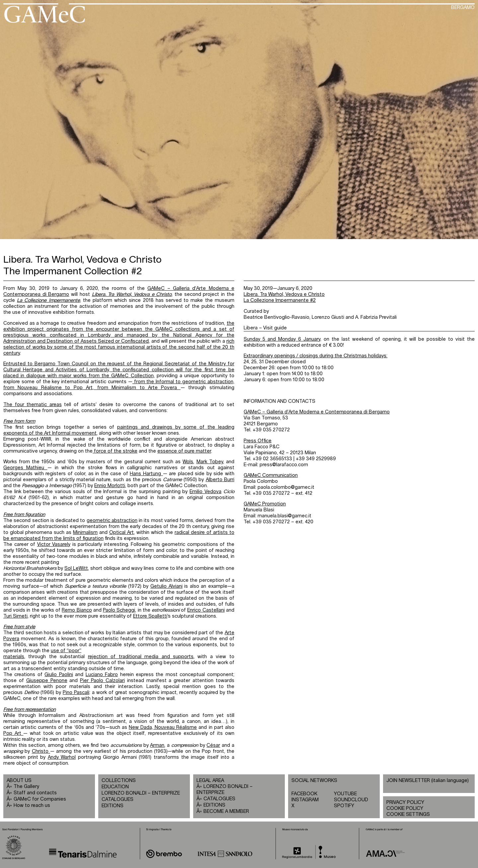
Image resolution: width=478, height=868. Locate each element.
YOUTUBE (345, 794)
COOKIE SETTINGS (408, 814)
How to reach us (32, 805)
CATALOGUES (118, 799)
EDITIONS (113, 806)
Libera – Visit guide (265, 328)
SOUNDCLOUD (351, 800)
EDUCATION (115, 787)
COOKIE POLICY (405, 808)
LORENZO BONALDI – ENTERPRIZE (141, 793)
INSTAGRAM (305, 800)
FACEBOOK (304, 794)
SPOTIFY (344, 806)
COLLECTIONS (119, 781)
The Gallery (26, 786)
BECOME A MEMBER (226, 811)
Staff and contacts (35, 793)
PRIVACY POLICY (405, 802)
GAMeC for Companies (40, 799)
